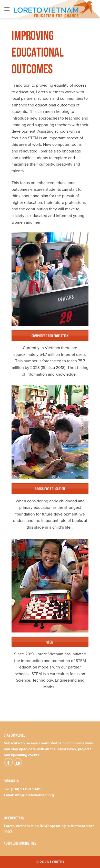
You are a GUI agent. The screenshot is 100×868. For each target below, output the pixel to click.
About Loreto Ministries (20, 843)
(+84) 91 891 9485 (26, 789)
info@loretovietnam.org (34, 795)
